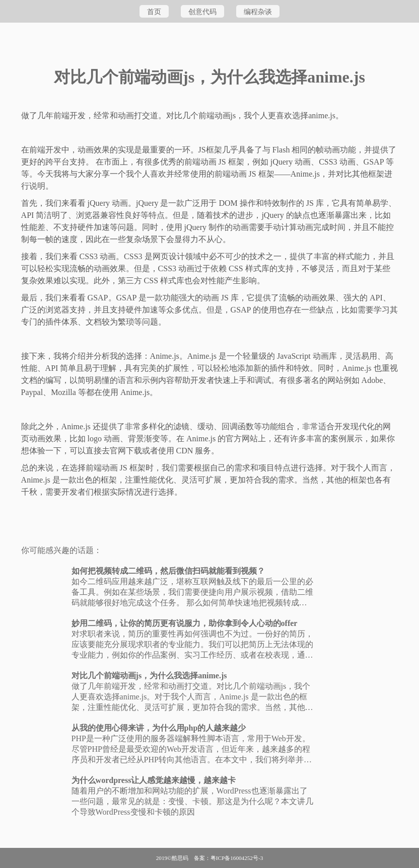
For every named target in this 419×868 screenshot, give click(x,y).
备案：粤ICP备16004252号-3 (228, 858)
